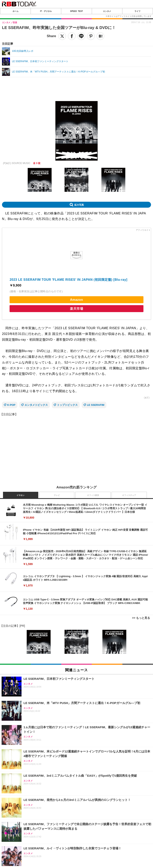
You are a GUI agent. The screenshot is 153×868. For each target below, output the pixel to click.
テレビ (57, 495)
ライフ (137, 11)
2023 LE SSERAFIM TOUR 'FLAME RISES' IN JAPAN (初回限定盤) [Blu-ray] (68, 280)
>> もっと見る (141, 618)
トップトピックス (67, 405)
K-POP (11, 405)
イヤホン (21, 495)
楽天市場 (76, 309)
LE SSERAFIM (96, 405)
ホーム (16, 11)
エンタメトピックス (36, 405)
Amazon (76, 300)
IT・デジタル (46, 11)
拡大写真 (79, 205)
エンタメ (107, 11)
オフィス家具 (93, 495)
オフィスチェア (129, 495)
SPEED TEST (76, 11)
